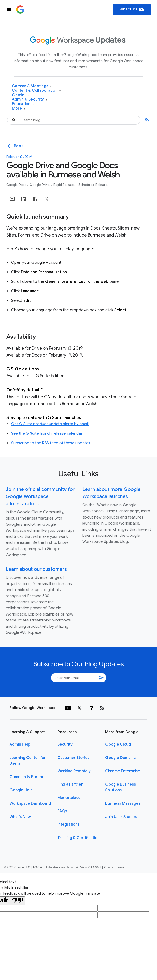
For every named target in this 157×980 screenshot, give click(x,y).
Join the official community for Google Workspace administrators (40, 497)
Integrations (68, 824)
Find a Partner (70, 784)
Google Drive (40, 185)
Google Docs (17, 185)
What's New (20, 817)
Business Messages (123, 803)
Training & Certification (78, 838)
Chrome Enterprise (123, 771)
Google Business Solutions (120, 787)
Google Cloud (118, 744)
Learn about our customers (36, 569)
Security (65, 744)
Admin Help (20, 744)
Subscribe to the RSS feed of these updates (51, 443)
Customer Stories (73, 758)
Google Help (21, 790)
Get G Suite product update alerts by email (50, 424)
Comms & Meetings (32, 86)
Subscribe (132, 10)
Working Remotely (74, 771)
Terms (120, 867)
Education (23, 104)
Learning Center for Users (28, 761)
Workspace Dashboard (30, 803)
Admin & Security (30, 99)
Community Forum (26, 777)
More (19, 109)
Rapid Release (65, 185)
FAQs (62, 811)
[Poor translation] (17, 901)
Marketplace (69, 798)
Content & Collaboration (36, 91)
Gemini (20, 95)
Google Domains (120, 758)
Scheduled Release (93, 185)
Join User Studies (121, 817)
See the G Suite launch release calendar (47, 434)
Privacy (109, 867)
